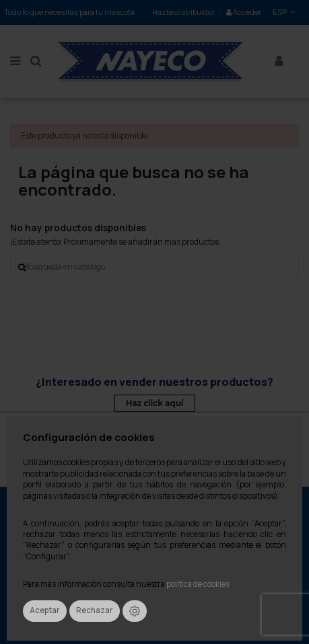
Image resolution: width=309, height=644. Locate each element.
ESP (285, 12)
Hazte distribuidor (183, 12)
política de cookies (198, 584)
